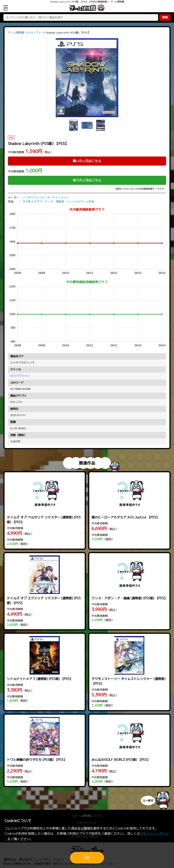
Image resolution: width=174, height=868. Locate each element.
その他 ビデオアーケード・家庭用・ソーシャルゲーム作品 (58, 201)
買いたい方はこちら (87, 161)
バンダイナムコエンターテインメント (46, 197)
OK (87, 858)
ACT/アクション (20, 376)
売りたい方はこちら (87, 180)
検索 (165, 17)
